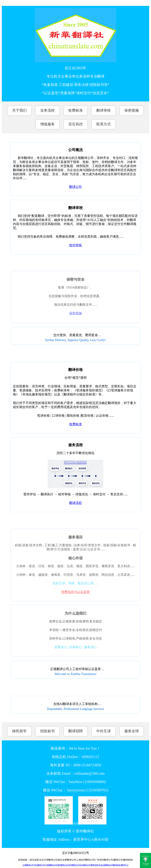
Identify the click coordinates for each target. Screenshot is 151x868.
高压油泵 (34, 860)
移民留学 (19, 731)
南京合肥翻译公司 (67, 860)
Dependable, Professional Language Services (76, 709)
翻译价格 (94, 865)
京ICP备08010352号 (75, 853)
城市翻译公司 (63, 865)
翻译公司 (75, 187)
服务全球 (132, 731)
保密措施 (132, 110)
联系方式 (104, 124)
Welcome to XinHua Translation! (75, 674)
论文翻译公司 (85, 865)
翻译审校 (104, 110)
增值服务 (47, 124)
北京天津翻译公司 (48, 860)
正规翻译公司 (28, 865)
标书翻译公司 (74, 865)
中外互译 (104, 731)
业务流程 (47, 110)
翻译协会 (117, 865)
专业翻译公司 (40, 865)
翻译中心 (125, 865)
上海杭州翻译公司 (85, 860)
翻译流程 (75, 503)
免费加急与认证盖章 (75, 594)
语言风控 (75, 124)
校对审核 (75, 245)
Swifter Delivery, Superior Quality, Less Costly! (75, 340)
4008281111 (90, 757)
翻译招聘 (75, 731)
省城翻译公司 (52, 865)
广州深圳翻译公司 (104, 860)
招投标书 (47, 731)
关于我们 (19, 110)
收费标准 (75, 110)
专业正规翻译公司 (106, 865)
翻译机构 (128, 860)
